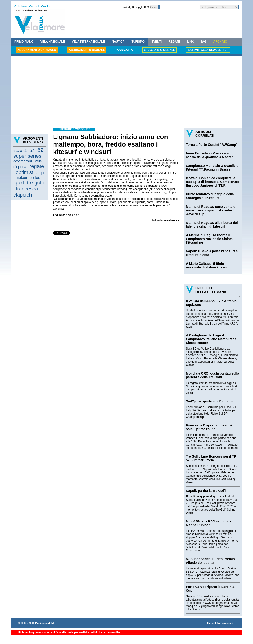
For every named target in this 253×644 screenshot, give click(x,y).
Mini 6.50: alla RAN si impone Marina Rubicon (209, 523)
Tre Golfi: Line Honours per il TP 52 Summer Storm (211, 458)
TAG (203, 42)
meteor (22, 177)
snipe (41, 173)
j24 (32, 150)
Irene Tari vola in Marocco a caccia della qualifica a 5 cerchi (210, 155)
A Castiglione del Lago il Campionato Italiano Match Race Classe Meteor (211, 339)
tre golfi (36, 183)
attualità (20, 150)
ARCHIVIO (220, 42)
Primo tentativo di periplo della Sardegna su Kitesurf (210, 196)
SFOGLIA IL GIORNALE (159, 50)
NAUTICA (118, 42)
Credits (46, 7)
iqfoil (19, 183)
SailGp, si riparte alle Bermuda (210, 401)
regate (37, 166)
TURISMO (138, 42)
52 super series (28, 153)
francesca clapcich (26, 192)
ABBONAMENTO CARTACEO (37, 50)
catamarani (23, 161)
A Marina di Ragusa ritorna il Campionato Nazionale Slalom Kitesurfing (209, 239)
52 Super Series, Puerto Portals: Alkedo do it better (211, 561)
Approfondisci (112, 632)
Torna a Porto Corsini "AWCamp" (212, 145)
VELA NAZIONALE (53, 42)
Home (211, 623)
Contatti (34, 7)
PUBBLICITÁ (124, 50)
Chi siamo (21, 7)
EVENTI (157, 42)
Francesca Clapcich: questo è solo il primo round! (209, 427)
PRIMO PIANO (24, 42)
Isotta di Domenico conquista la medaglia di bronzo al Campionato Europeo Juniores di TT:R (213, 182)
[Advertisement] (126, 93)
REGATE (174, 42)
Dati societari (225, 623)
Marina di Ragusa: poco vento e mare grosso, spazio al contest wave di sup (211, 210)
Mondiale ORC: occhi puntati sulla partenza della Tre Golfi (212, 375)
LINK (190, 42)
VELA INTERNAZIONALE (89, 42)
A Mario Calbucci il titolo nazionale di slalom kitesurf (207, 265)
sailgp (35, 177)
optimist (25, 172)
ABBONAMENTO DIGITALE (87, 50)
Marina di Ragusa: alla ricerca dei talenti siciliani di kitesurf (212, 225)
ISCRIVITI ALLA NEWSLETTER (208, 50)
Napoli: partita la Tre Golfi (206, 491)
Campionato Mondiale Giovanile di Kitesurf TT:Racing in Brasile (213, 168)
